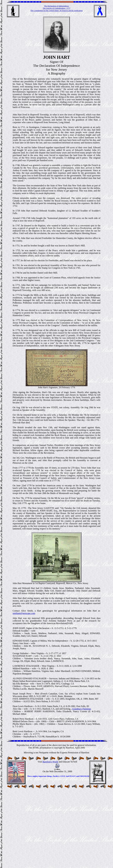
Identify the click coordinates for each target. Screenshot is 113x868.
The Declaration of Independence (57, 6)
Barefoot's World (50, 762)
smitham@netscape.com (24, 613)
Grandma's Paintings (81, 709)
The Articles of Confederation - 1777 (57, 8)
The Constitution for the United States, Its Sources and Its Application (57, 11)
